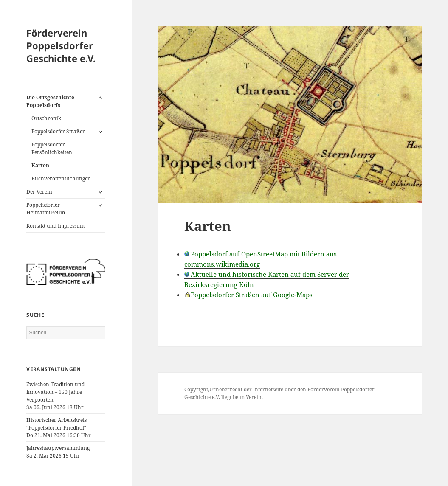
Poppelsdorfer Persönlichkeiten (52, 148)
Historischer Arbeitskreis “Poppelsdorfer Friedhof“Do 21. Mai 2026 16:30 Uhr (59, 428)
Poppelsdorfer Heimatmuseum (46, 209)
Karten (40, 165)
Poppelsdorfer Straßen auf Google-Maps (252, 295)
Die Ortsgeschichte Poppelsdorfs (50, 101)
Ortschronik (46, 118)
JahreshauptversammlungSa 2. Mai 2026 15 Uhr (58, 452)
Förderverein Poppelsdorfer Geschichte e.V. (61, 45)
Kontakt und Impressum (55, 226)
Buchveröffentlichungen (61, 178)
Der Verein (39, 192)
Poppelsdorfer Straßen (59, 131)
